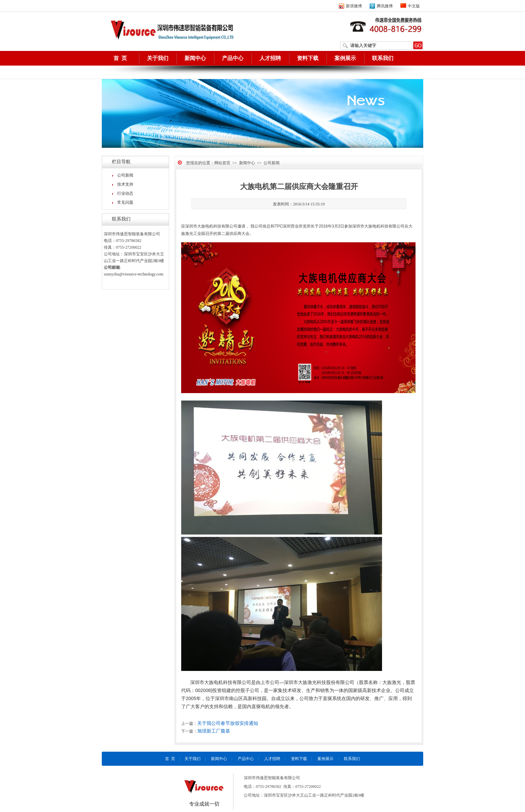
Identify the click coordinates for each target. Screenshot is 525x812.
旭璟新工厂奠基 (214, 731)
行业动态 (125, 193)
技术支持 (125, 184)
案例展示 (345, 58)
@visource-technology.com (141, 274)
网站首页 (222, 163)
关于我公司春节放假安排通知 (228, 723)
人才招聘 (270, 58)
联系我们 (383, 58)
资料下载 (308, 58)
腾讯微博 (381, 6)
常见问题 (125, 202)
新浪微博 (350, 6)
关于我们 (158, 58)
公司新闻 (125, 175)
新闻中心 (195, 58)
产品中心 (233, 58)
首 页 (120, 58)
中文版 (410, 6)
